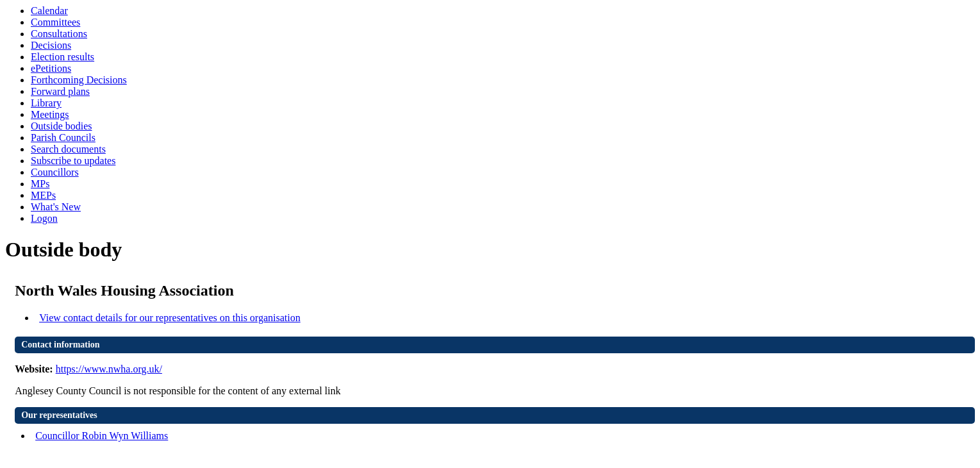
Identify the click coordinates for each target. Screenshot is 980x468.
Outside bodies (62, 126)
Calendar (49, 11)
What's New (56, 207)
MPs (40, 184)
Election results (62, 57)
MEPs (43, 195)
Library (46, 103)
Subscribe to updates (73, 161)
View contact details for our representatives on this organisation (170, 318)
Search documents (68, 149)
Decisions (51, 45)
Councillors (55, 172)
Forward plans (60, 91)
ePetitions (51, 68)
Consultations (59, 34)
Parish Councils (63, 138)
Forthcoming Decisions (79, 80)
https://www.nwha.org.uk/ (109, 369)
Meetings (50, 114)
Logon (44, 218)
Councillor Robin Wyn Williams (102, 436)
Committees (55, 22)
